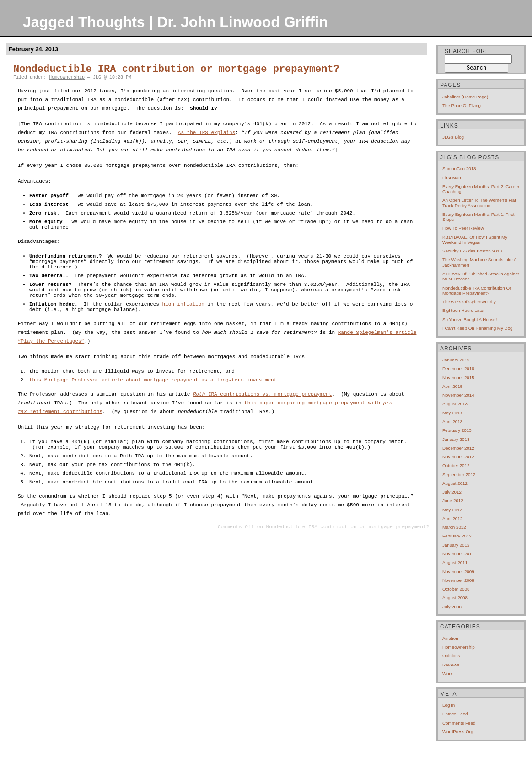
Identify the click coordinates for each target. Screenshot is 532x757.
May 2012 (452, 510)
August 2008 (455, 598)
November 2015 (458, 378)
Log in (449, 705)
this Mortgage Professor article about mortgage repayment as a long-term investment (153, 401)
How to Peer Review (463, 228)
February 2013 (457, 430)
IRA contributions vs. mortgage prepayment (263, 416)
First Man (452, 178)
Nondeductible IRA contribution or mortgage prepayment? (176, 69)
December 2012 (458, 448)
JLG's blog (453, 137)
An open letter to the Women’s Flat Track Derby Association (479, 203)
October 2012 (456, 465)
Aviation (450, 638)
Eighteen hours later (464, 310)
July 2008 (452, 607)
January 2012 (456, 545)
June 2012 (453, 501)
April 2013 (452, 421)
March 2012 (454, 527)
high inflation (183, 321)
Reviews (451, 665)
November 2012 (458, 457)
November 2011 (458, 554)
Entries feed (455, 714)
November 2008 (458, 580)
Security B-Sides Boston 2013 (472, 251)
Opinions (451, 656)
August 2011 (455, 562)
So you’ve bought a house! (470, 319)
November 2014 (458, 395)
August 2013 (455, 404)
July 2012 (452, 492)
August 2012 (455, 483)
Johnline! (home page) (465, 97)
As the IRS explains (207, 133)
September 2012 (459, 475)
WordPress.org (458, 732)
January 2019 (456, 360)
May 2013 (452, 413)
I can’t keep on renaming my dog (478, 328)
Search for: (466, 51)
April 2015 (452, 386)
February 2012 (457, 536)
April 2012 (452, 518)
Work (448, 674)
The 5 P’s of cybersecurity (469, 302)
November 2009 (458, 572)
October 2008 (456, 589)
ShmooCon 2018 (459, 169)
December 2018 (458, 368)
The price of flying (462, 105)
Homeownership (67, 78)
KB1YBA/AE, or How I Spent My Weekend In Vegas (475, 240)
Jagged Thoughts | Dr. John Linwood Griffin (175, 22)
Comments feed (459, 723)
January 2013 (456, 439)
